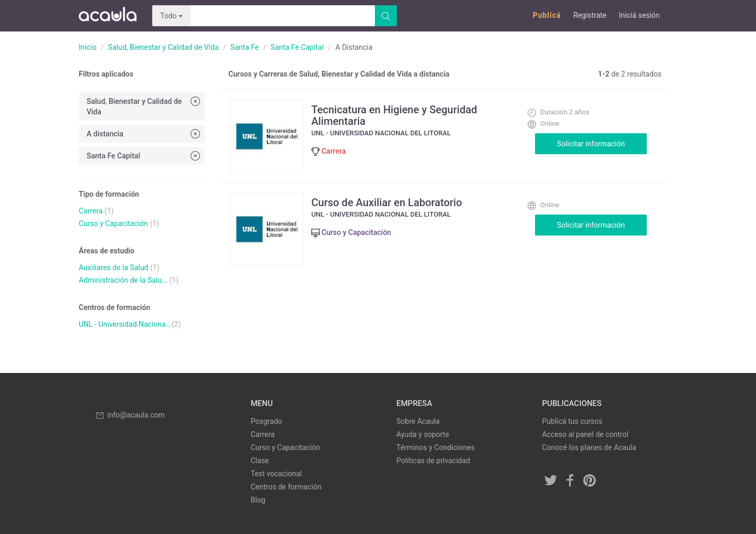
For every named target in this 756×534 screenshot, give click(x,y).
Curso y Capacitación (113, 223)
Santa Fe (245, 47)
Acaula (108, 16)
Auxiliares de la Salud (114, 268)
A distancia (144, 133)
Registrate (590, 15)
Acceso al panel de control (585, 434)
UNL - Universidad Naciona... (125, 324)
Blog (258, 500)
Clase (260, 461)
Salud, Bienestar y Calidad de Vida (164, 47)
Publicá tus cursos (573, 421)
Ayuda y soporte (423, 434)
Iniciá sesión (639, 15)
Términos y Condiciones (435, 447)
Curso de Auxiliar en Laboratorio (387, 202)
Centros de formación (286, 487)
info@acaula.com (130, 415)
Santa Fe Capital (297, 47)
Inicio (88, 47)
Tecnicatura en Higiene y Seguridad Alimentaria (394, 115)
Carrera (91, 211)
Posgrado (267, 421)
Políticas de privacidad (433, 461)
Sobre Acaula (418, 421)
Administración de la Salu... (123, 280)
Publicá (547, 15)
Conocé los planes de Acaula (589, 447)
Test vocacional (276, 474)
